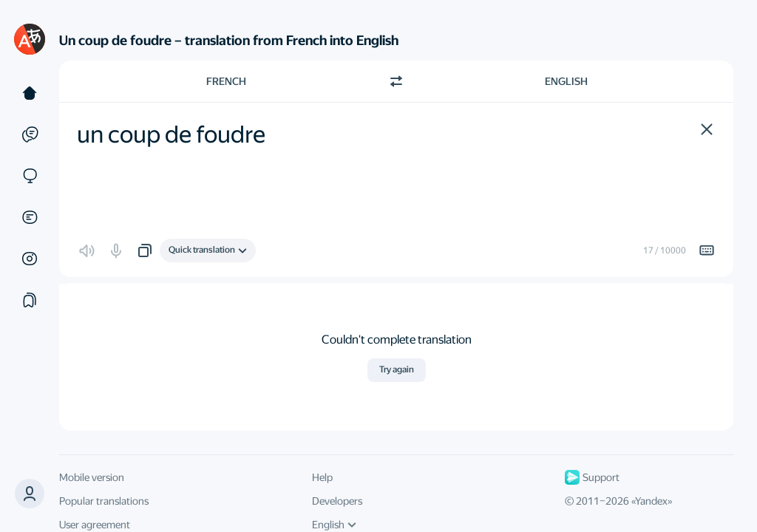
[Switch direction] (396, 81)
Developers (337, 501)
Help (322, 477)
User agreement (95, 525)
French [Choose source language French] (226, 81)
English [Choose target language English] (566, 81)
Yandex (651, 501)
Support (592, 477)
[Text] (30, 93)
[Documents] (30, 217)
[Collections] (30, 300)
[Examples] (30, 134)
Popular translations (104, 501)
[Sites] (30, 176)
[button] (707, 129)
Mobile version (92, 477)
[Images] (30, 259)
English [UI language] (334, 525)
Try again (397, 369)
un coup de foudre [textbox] (171, 134)
